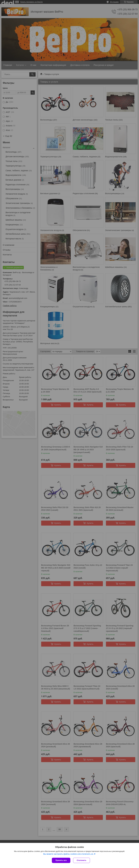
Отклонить (82, 860)
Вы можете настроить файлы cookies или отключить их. (68, 854)
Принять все (61, 860)
